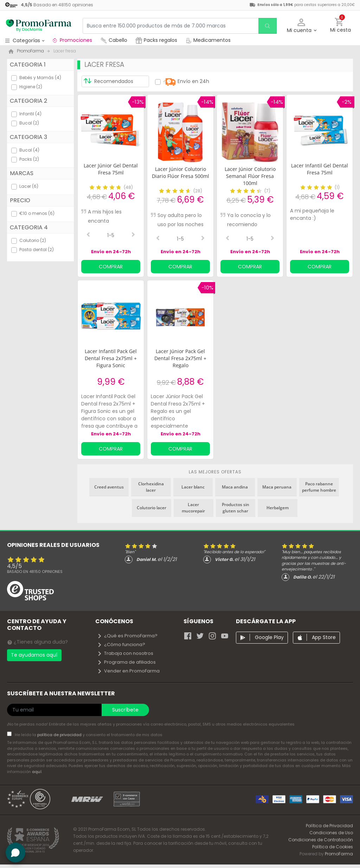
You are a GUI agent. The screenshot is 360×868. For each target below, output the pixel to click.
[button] (301, 26)
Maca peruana (277, 487)
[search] (267, 26)
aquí (37, 772)
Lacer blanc (193, 487)
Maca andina (235, 487)
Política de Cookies (333, 847)
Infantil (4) (30, 114)
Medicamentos (208, 40)
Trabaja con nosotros (125, 653)
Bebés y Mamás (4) (40, 78)
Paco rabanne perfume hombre (319, 487)
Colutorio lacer (152, 508)
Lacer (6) (29, 186)
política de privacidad (60, 735)
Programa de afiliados (126, 662)
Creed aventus (109, 487)
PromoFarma (339, 854)
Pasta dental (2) (37, 250)
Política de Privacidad (329, 826)
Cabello (114, 40)
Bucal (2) (29, 123)
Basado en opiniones (35, 572)
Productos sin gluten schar (236, 508)
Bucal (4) (29, 150)
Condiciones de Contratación (321, 840)
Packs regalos (156, 40)
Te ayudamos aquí (34, 655)
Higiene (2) (31, 87)
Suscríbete (125, 710)
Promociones (72, 40)
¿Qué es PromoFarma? (127, 636)
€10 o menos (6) (37, 213)
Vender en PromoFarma (128, 671)
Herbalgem (278, 508)
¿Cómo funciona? (121, 644)
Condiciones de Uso (331, 833)
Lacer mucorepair (193, 508)
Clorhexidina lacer (151, 487)
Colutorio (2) (33, 240)
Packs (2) (29, 159)
